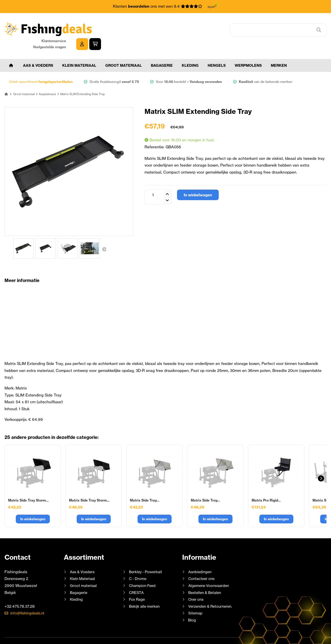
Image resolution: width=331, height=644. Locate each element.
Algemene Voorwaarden (210, 572)
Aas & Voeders (38, 51)
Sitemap (196, 599)
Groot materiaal (124, 51)
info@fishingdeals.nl (29, 599)
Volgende (104, 235)
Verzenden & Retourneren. (212, 592)
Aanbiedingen (201, 558)
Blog (192, 606)
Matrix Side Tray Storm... (28, 486)
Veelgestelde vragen (275, 32)
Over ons (196, 586)
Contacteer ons (202, 565)
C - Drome (138, 565)
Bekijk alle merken (145, 592)
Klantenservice (279, 26)
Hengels (217, 51)
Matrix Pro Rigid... (266, 486)
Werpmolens (248, 51)
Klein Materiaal (79, 51)
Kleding (190, 51)
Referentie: (155, 133)
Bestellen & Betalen (206, 579)
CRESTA (137, 579)
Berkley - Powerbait (147, 558)
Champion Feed (143, 572)
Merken (279, 51)
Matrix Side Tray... (145, 486)
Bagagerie (162, 51)
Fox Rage (137, 586)
